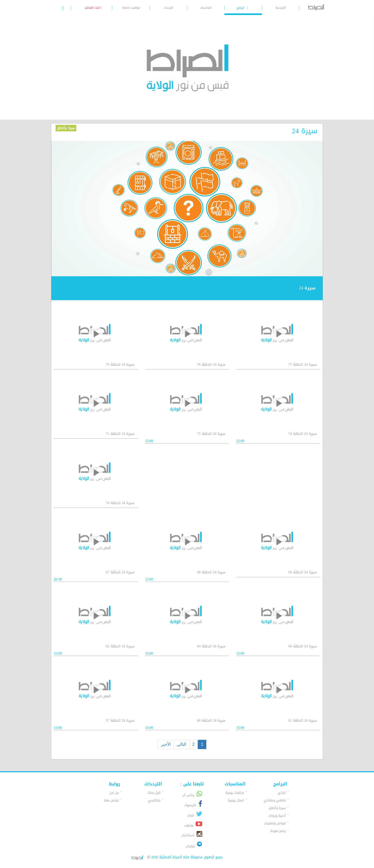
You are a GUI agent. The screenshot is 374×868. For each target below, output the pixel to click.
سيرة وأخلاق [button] (277, 808)
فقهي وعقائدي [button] (275, 800)
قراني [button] (282, 793)
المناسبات (206, 8)
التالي (182, 744)
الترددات (168, 8)
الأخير (166, 744)
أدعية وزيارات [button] (277, 816)
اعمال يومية (236, 800)
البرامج (243, 8)
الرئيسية (281, 8)
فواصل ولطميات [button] (275, 823)
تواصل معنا (111, 800)
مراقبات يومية (235, 793)
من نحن (114, 793)
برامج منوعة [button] (278, 831)
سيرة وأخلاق (66, 128)
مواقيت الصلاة (131, 8)
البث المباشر (93, 8)
